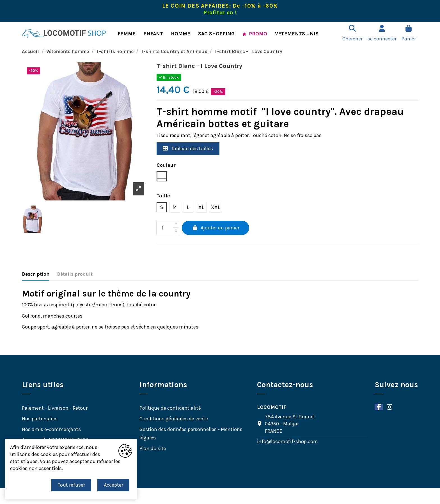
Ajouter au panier (216, 228)
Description (36, 274)
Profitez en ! (220, 13)
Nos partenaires (40, 419)
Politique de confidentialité (170, 408)
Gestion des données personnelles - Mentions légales (191, 434)
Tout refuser (71, 485)
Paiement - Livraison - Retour (55, 408)
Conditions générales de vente (174, 419)
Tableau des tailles (188, 149)
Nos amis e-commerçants (51, 429)
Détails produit (75, 274)
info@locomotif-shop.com (287, 441)
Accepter (114, 485)
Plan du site (153, 448)
